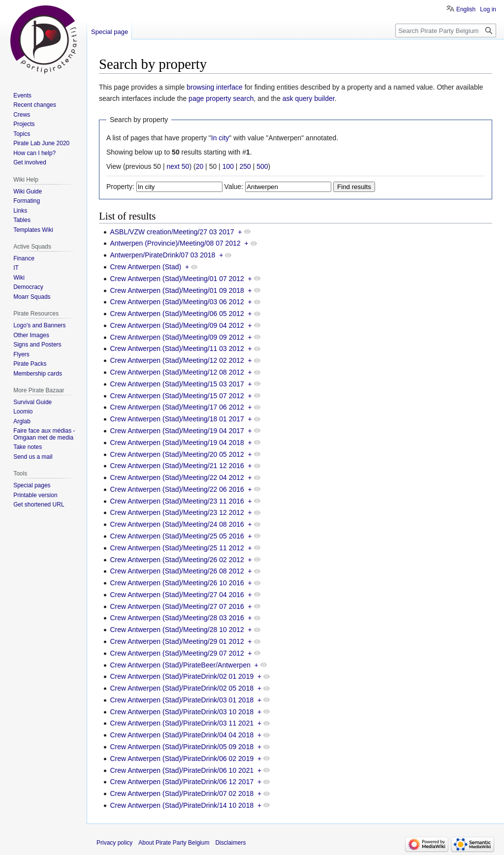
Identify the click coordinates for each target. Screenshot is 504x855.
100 (228, 166)
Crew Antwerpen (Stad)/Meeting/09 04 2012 (177, 325)
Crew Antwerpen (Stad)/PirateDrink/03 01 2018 (182, 700)
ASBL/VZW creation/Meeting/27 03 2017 (172, 232)
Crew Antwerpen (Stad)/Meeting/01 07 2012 (177, 279)
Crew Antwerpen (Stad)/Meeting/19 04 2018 (177, 443)
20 (200, 166)
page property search (221, 98)
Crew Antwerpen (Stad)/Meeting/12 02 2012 (177, 360)
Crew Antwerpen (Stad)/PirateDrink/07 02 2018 (182, 793)
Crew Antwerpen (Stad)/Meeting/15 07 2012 (177, 396)
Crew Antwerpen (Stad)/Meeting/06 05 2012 (177, 314)
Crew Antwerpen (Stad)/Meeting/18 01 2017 (177, 419)
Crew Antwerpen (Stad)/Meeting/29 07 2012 (177, 653)
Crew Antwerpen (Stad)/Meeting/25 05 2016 (177, 536)
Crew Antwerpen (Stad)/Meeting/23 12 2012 (177, 512)
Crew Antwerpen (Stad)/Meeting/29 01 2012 (177, 641)
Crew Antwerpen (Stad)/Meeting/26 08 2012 (177, 571)
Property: (120, 187)
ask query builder (309, 98)
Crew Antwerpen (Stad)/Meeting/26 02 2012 (177, 560)
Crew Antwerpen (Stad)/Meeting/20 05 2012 (177, 454)
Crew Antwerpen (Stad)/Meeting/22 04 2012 (177, 477)
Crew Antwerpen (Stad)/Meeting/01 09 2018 (177, 290)
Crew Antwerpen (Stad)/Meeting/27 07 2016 (177, 606)
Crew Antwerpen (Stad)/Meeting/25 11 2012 (177, 548)
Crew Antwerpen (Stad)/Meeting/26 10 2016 (177, 583)
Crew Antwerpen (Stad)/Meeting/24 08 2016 (177, 524)
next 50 (178, 166)
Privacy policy (114, 843)
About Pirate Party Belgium (174, 843)
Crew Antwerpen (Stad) (145, 267)
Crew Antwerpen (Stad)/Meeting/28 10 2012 (177, 630)
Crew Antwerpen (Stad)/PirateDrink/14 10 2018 (182, 805)
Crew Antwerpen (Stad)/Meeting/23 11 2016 (177, 501)
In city (220, 138)
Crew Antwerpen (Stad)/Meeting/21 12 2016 (177, 466)
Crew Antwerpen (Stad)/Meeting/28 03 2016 (177, 618)
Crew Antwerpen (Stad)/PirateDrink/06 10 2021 (182, 770)
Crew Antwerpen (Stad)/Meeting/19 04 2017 (177, 431)
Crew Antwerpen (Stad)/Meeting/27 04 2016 (177, 595)
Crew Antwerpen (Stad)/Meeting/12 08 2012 (177, 372)
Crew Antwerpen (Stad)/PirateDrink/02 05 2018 (182, 688)
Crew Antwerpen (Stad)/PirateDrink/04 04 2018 (182, 735)
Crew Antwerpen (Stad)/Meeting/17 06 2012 (177, 407)
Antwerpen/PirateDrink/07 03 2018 (162, 255)
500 (262, 166)
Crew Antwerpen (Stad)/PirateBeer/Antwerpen (180, 665)
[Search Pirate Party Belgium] (446, 31)
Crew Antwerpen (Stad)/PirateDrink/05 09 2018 (182, 747)
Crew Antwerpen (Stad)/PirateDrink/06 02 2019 (182, 759)
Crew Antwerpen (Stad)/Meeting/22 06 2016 (177, 489)
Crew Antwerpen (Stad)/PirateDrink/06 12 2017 (182, 782)
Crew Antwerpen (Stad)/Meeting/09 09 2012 (177, 337)
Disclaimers (230, 843)
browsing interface (215, 87)
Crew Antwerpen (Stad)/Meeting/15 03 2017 (177, 384)
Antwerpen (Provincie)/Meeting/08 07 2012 (175, 243)
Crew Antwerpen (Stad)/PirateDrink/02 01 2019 (182, 676)
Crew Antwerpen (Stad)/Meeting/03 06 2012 (177, 302)
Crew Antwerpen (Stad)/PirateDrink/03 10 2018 (182, 712)
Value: (234, 187)
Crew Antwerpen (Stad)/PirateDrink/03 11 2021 (182, 723)
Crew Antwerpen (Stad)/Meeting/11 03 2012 (177, 348)
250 (245, 166)
